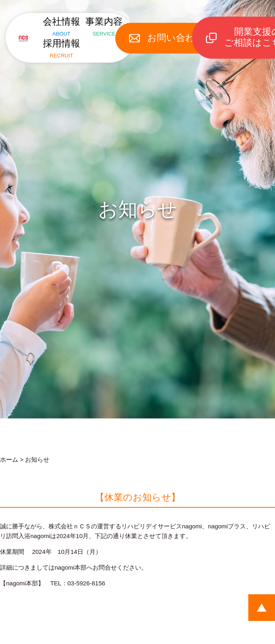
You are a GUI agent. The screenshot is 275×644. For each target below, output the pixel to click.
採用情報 (57, 42)
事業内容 (108, 24)
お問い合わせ (184, 33)
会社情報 (57, 24)
